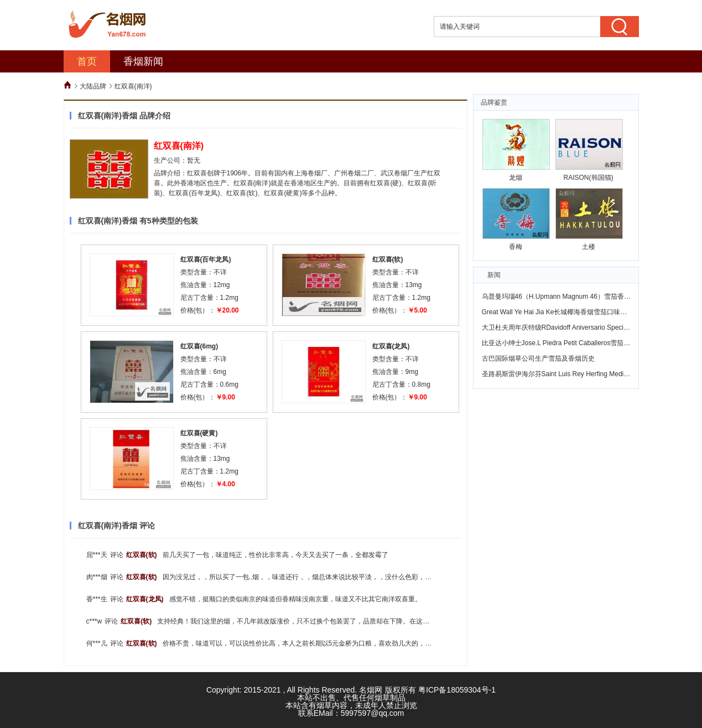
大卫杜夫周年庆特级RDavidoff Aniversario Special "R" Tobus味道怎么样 (587, 327)
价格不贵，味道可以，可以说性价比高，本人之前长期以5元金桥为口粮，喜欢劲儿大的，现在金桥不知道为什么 (327, 643)
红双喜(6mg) (199, 346)
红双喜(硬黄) (199, 433)
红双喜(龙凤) (391, 346)
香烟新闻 (143, 61)
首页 (87, 61)
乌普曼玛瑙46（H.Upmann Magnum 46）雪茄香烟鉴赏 (563, 297)
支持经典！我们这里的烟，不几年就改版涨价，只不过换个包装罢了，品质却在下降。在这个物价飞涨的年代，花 (323, 621)
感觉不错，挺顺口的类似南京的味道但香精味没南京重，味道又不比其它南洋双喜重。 (295, 599)
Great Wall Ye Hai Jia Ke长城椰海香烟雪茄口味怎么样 (561, 312)
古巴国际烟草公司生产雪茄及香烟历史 (538, 358)
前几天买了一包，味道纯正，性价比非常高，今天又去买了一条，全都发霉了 (275, 555)
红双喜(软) (388, 259)
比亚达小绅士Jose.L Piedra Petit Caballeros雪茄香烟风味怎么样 (576, 343)
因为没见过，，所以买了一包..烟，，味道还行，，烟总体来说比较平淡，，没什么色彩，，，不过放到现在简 (324, 577)
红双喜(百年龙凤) (206, 259)
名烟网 (371, 690)
